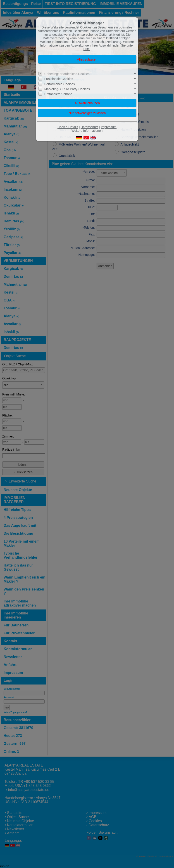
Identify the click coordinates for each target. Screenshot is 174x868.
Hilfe (87, 49)
